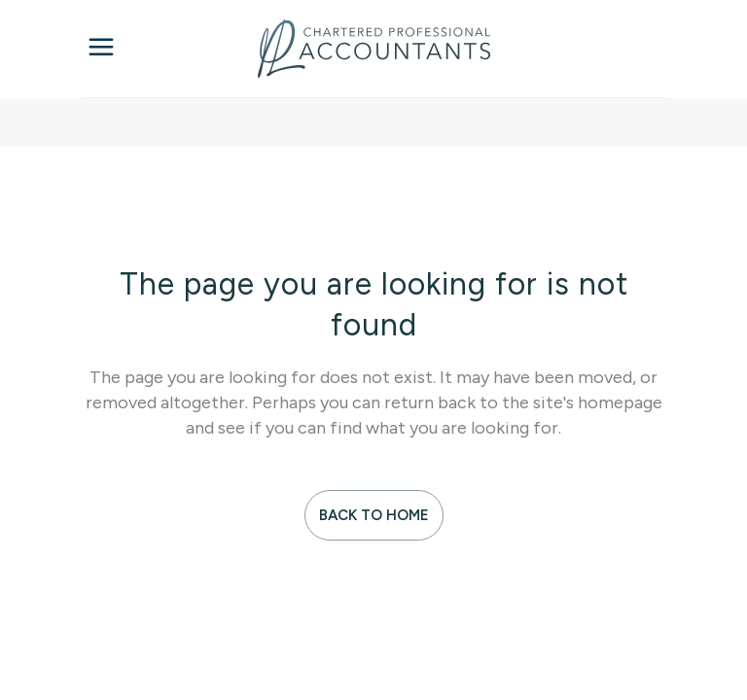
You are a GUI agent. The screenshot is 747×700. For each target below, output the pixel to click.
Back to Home (374, 515)
